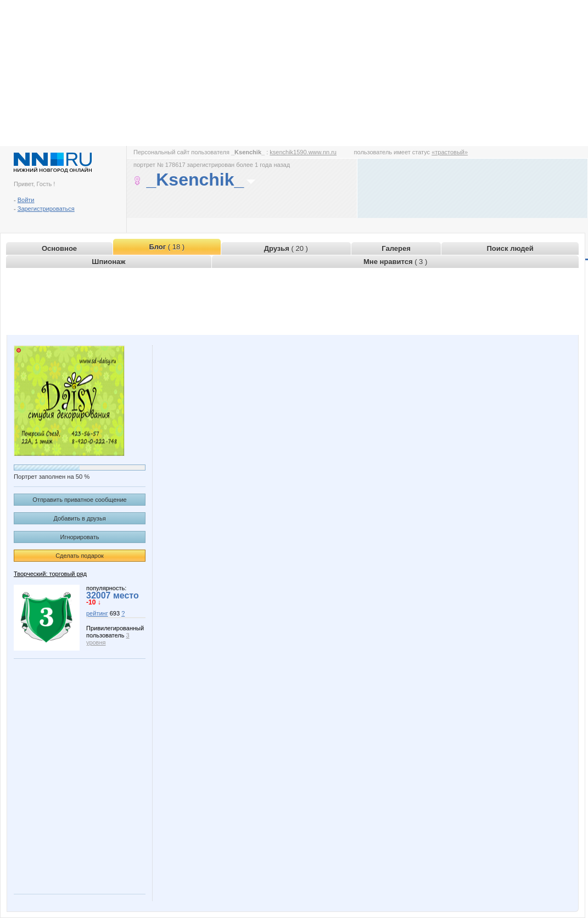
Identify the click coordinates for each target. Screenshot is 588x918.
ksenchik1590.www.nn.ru (303, 152)
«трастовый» (450, 152)
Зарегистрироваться (46, 209)
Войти (26, 200)
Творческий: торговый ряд (50, 574)
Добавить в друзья (79, 518)
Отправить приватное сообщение (79, 500)
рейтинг (97, 613)
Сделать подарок (80, 556)
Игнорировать (80, 537)
